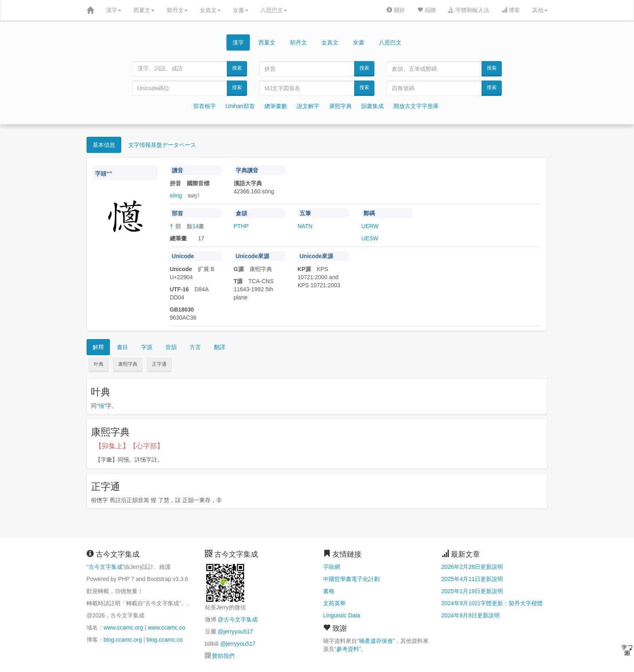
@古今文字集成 (237, 619)
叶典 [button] (99, 364)
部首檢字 (205, 106)
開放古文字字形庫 (416, 106)
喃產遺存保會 (376, 641)
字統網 (332, 567)
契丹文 (177, 10)
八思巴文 (274, 10)
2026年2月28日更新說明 (472, 567)
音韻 (171, 347)
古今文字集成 (106, 567)
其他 (540, 10)
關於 (396, 10)
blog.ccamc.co (164, 640)
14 (196, 226)
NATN (305, 226)
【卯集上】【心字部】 (129, 446)
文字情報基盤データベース (162, 145)
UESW (370, 238)
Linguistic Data (342, 615)
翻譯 (220, 347)
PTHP (241, 226)
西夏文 (144, 10)
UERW (370, 226)
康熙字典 (340, 106)
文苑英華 (334, 603)
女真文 (210, 10)
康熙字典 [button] (128, 364)
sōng (176, 195)
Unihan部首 (240, 106)
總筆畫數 (276, 106)
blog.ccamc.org (123, 640)
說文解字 (308, 106)
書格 (329, 591)
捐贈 (427, 10)
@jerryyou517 (235, 632)
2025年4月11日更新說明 (472, 579)
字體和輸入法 (469, 10)
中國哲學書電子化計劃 (351, 579)
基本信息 (104, 145)
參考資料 (348, 649)
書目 (123, 347)
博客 (511, 10)
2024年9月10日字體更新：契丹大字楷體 (492, 603)
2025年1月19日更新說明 (472, 591)
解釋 (98, 347)
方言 (195, 347)
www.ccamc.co (166, 627)
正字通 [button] (159, 364)
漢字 (114, 10)
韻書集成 (372, 106)
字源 (147, 347)
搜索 (237, 68)
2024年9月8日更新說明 (471, 615)
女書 (241, 10)
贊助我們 (223, 656)
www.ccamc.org (123, 627)
